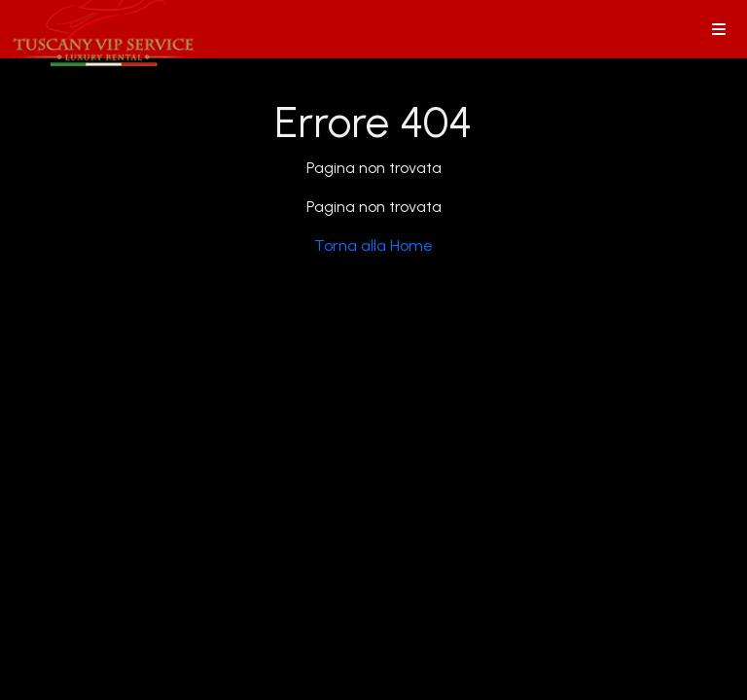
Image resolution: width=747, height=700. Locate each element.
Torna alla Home (373, 245)
